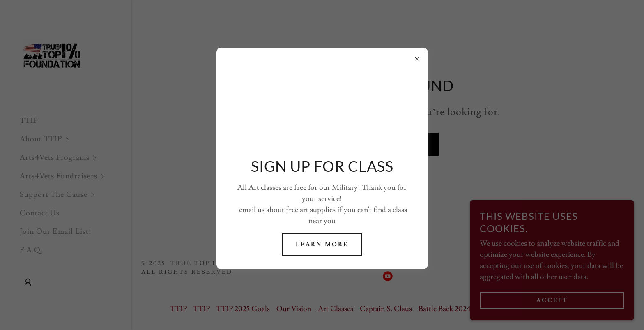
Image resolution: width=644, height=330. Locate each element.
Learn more (322, 245)
